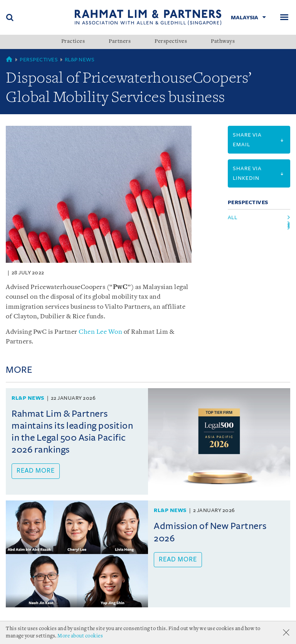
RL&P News (80, 60)
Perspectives (171, 42)
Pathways (223, 42)
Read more (36, 471)
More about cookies (80, 636)
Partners (120, 42)
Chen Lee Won (100, 332)
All (233, 217)
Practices (73, 42)
